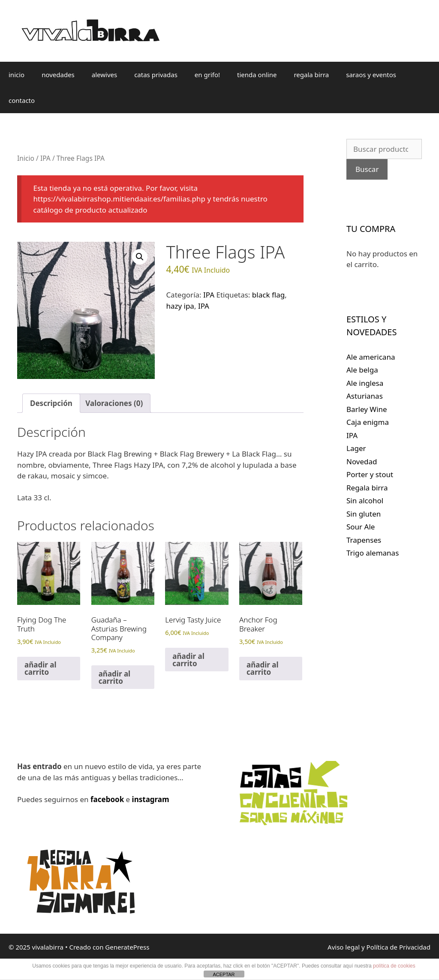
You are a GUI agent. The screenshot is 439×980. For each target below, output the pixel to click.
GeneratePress (127, 947)
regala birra (311, 75)
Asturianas (365, 396)
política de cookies (394, 966)
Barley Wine (367, 409)
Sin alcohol (365, 501)
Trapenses (364, 540)
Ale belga (362, 370)
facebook (107, 799)
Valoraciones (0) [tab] (114, 403)
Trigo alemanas (373, 553)
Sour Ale (361, 527)
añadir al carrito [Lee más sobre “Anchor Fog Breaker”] (263, 668)
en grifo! (207, 75)
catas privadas (156, 75)
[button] (140, 257)
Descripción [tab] (51, 403)
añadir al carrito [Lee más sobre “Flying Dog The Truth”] (41, 668)
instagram (151, 799)
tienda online (257, 75)
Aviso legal (344, 947)
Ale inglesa (365, 383)
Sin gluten (364, 514)
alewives (104, 75)
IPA (45, 158)
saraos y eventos (371, 75)
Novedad (362, 461)
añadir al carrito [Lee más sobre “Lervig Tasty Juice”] (188, 660)
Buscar (367, 169)
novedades (58, 75)
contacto (22, 100)
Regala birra (367, 488)
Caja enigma (368, 422)
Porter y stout (370, 474)
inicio (17, 75)
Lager (356, 448)
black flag (268, 295)
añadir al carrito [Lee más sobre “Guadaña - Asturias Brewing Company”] (115, 677)
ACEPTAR (224, 974)
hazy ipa (180, 306)
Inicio (26, 158)
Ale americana (371, 357)
